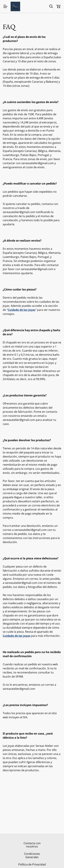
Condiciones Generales (32, 855)
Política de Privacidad (32, 864)
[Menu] (5, 6)
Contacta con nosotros (32, 845)
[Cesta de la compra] (59, 6)
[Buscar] (51, 6)
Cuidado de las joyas (22, 310)
